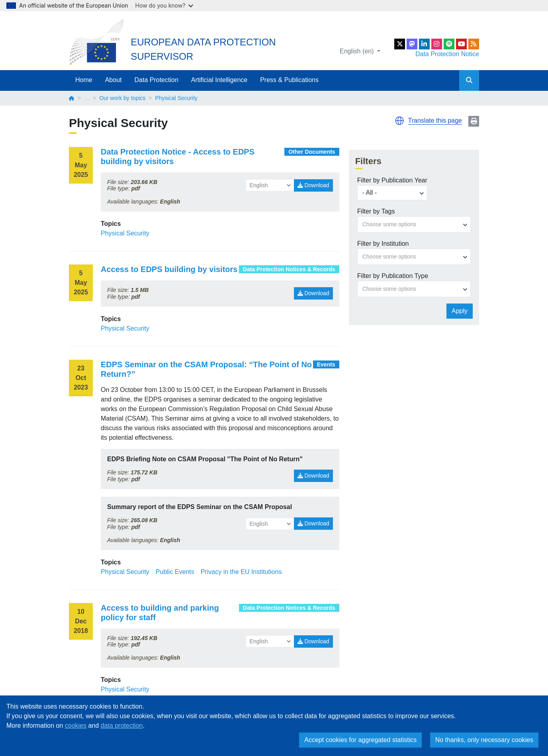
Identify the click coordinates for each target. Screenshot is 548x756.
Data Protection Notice (447, 54)
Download (313, 185)
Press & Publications (289, 80)
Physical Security (125, 233)
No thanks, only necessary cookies (484, 740)
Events (326, 364)
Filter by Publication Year (392, 180)
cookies (76, 726)
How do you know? (164, 5)
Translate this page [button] (435, 120)
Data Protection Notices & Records (289, 269)
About (114, 80)
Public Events (175, 572)
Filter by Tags (376, 211)
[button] (399, 121)
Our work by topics (122, 98)
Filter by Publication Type (393, 276)
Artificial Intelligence (219, 80)
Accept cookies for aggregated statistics (360, 740)
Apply (460, 311)
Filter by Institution (383, 244)
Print (474, 121)
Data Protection (157, 80)
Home (84, 80)
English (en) (358, 51)
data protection (122, 726)
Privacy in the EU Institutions (241, 572)
